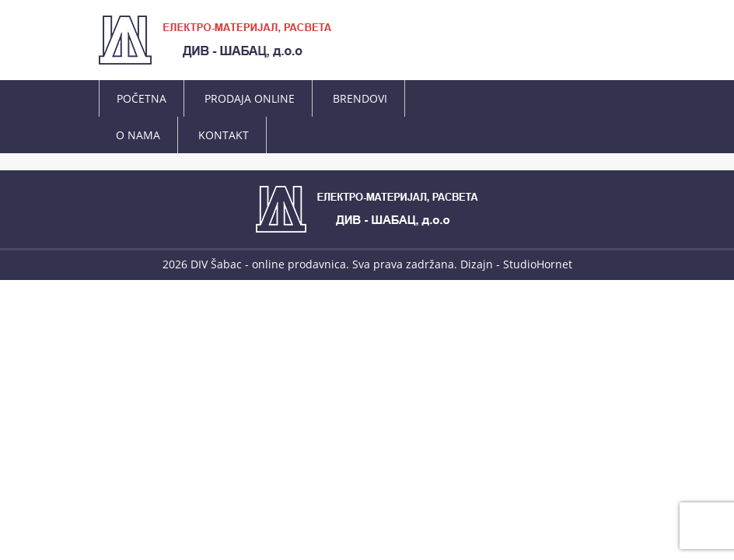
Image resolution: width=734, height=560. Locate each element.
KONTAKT (224, 135)
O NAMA (138, 135)
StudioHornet (538, 264)
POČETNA (142, 98)
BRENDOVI (360, 98)
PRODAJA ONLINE (250, 98)
